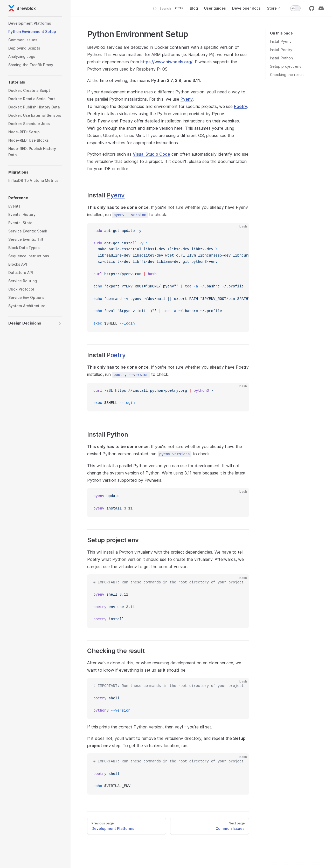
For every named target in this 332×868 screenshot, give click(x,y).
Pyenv (187, 99)
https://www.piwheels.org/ (166, 62)
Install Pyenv (281, 41)
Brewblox (22, 8)
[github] (312, 8)
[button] (35, 82)
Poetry (241, 106)
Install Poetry (281, 50)
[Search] (170, 8)
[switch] (295, 8)
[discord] (321, 8)
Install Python (281, 58)
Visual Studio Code (151, 154)
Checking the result (287, 75)
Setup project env (286, 66)
